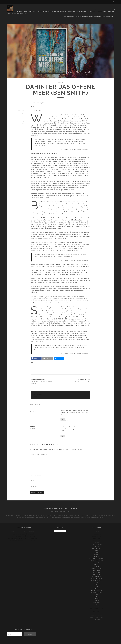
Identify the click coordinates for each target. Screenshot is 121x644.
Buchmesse (97, 534)
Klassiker (97, 565)
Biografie (97, 532)
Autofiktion (97, 528)
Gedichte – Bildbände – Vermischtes (98, 508)
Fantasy (97, 546)
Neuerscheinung (97, 585)
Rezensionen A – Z (78, 508)
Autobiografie (97, 526)
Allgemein (97, 524)
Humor (97, 559)
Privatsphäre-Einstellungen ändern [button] (42, 510)
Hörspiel (97, 556)
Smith (23, 115)
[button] (36, 350)
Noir (97, 587)
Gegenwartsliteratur (97, 550)
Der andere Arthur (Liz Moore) (23, 526)
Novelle (97, 589)
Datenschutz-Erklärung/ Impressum (52, 7)
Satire (97, 605)
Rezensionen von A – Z (92, 7)
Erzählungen (97, 540)
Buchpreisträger (97, 536)
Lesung (97, 575)
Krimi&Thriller (97, 569)
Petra (35, 388)
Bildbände (97, 530)
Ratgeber (97, 595)
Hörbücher (97, 554)
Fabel (97, 544)
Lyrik (97, 579)
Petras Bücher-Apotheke (61, 501)
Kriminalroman (97, 571)
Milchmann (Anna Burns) (82, 374)
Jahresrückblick (97, 561)
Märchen (97, 581)
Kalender (97, 563)
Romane (22, 107)
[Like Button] (32, 355)
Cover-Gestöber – (32, 7)
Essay (97, 542)
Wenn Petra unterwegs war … (104, 9)
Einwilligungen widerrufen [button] (96, 510)
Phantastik (97, 593)
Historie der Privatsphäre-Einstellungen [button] (70, 510)
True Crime (97, 611)
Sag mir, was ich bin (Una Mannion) (23, 528)
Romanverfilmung (97, 601)
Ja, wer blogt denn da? (75, 7)
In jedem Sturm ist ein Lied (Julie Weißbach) (23, 530)
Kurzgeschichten (97, 573)
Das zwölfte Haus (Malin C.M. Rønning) (23, 532)
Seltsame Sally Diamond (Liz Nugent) (23, 524)
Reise (97, 597)
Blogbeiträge (19, 7)
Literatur (97, 577)
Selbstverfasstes (107, 7)
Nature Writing (97, 583)
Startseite (88, 9)
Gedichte (97, 548)
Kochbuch (97, 567)
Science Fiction (97, 607)
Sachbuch (97, 603)
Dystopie (61, 75)
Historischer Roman (97, 552)
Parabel (97, 591)
